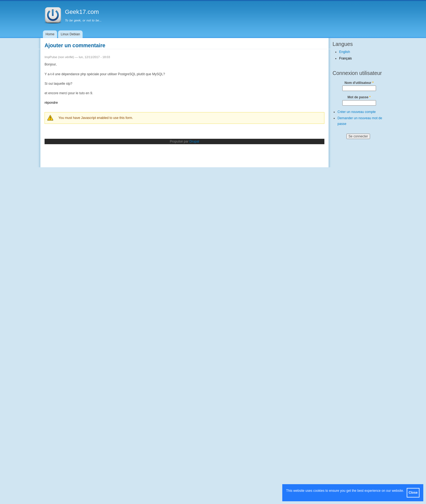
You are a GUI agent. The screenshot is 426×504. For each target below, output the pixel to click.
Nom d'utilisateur (359, 83)
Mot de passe (359, 97)
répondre (51, 103)
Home (50, 34)
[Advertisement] (354, 229)
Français (345, 58)
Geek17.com (82, 12)
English (344, 52)
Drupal (194, 141)
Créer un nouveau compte (357, 112)
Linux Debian (71, 34)
